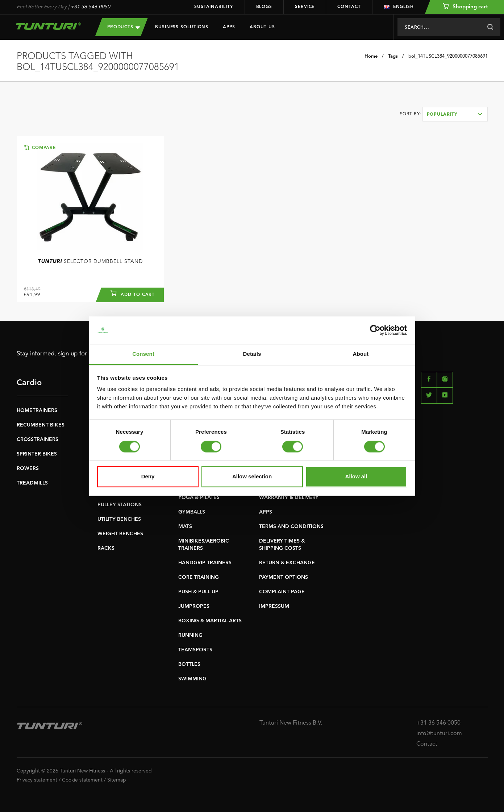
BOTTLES (189, 664)
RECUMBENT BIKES (41, 425)
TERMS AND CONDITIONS (291, 527)
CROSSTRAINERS (38, 440)
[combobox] (455, 114)
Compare (40, 148)
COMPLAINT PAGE (282, 592)
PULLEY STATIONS (120, 505)
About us (262, 27)
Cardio (29, 383)
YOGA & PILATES (199, 498)
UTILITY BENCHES (119, 519)
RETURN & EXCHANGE (287, 563)
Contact (349, 7)
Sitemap (117, 780)
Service (305, 7)
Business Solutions (182, 27)
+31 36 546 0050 (90, 7)
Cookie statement (82, 780)
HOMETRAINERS (37, 411)
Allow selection (252, 477)
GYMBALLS (192, 512)
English (399, 7)
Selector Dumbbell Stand (90, 261)
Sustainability (214, 7)
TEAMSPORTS (195, 650)
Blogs (264, 7)
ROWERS (28, 469)
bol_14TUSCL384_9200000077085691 (448, 56)
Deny (148, 477)
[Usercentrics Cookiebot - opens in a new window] (375, 330)
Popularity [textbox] (442, 115)
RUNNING (190, 635)
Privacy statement (37, 780)
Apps (229, 27)
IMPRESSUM (274, 606)
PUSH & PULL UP (198, 592)
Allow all (356, 477)
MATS (185, 527)
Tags (393, 56)
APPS (266, 512)
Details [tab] (252, 354)
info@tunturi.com (439, 734)
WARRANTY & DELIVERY (289, 498)
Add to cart (132, 294)
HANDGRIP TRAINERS (205, 563)
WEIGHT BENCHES (120, 534)
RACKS (106, 548)
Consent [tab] (143, 354)
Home (371, 56)
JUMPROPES (194, 606)
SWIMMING (192, 679)
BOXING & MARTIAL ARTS (210, 621)
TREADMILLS (32, 483)
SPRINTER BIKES (37, 454)
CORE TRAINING (199, 577)
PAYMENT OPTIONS (284, 577)
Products (124, 27)
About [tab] (361, 354)
